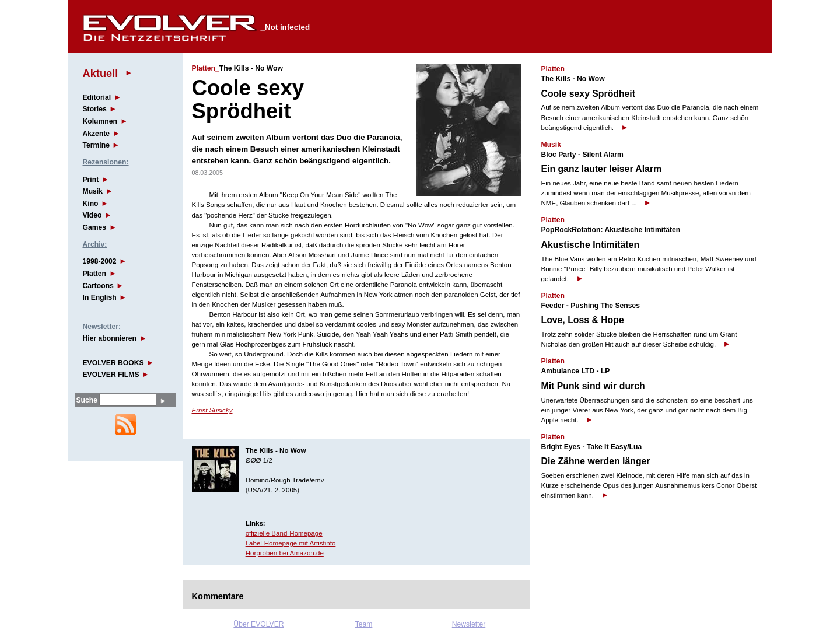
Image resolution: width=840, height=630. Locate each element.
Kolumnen (100, 121)
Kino (91, 204)
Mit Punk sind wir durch (593, 386)
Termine (96, 145)
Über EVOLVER (258, 624)
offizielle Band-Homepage (284, 533)
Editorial (97, 97)
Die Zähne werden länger (596, 461)
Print (91, 180)
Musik (93, 191)
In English (100, 297)
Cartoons (98, 286)
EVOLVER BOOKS (113, 363)
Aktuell (101, 73)
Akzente (97, 134)
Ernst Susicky (212, 410)
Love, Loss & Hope (583, 320)
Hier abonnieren (110, 338)
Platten (95, 274)
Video (92, 215)
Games (95, 228)
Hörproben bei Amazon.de (285, 553)
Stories (95, 109)
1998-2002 (100, 261)
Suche (87, 400)
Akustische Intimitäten (591, 245)
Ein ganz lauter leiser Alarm (602, 169)
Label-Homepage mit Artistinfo (291, 543)
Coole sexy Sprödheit (589, 94)
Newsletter (469, 624)
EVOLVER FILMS (111, 374)
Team (364, 624)
